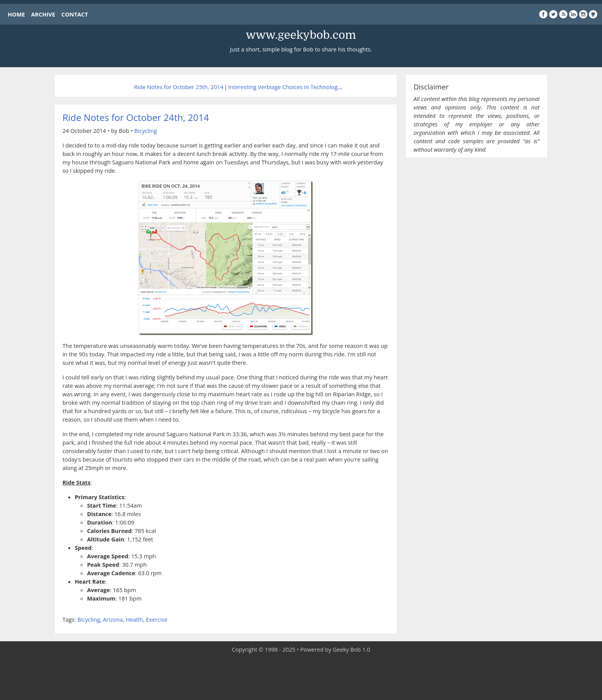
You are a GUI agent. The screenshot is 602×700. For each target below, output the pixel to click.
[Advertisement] (301, 677)
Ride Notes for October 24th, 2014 (136, 117)
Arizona (113, 619)
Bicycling (146, 131)
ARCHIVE (43, 14)
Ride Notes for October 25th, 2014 (179, 87)
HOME (16, 14)
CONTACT (75, 14)
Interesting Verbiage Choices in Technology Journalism (299, 87)
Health (134, 619)
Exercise (157, 619)
